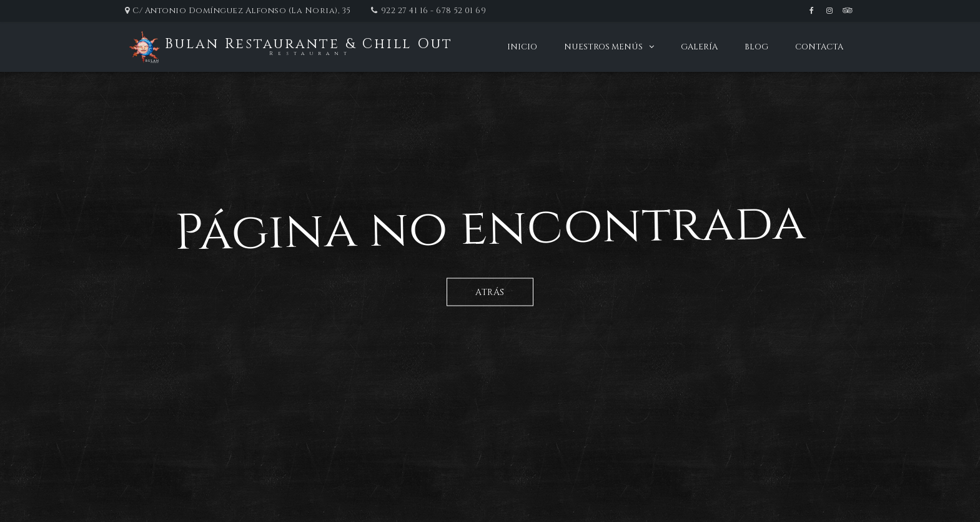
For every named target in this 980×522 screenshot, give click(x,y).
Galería (699, 47)
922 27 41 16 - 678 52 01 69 (434, 11)
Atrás (490, 292)
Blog (756, 47)
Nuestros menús (603, 47)
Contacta (819, 47)
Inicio (522, 47)
